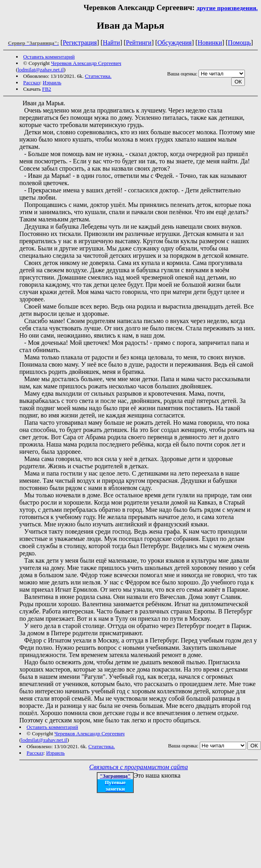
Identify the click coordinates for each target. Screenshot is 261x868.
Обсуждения (175, 43)
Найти (111, 43)
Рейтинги (139, 43)
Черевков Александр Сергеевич (86, 63)
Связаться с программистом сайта (139, 767)
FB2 (46, 89)
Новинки (210, 43)
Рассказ (32, 82)
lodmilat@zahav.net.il (41, 70)
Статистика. (98, 76)
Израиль (52, 82)
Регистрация (80, 43)
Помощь (239, 43)
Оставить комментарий (49, 57)
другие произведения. (227, 8)
